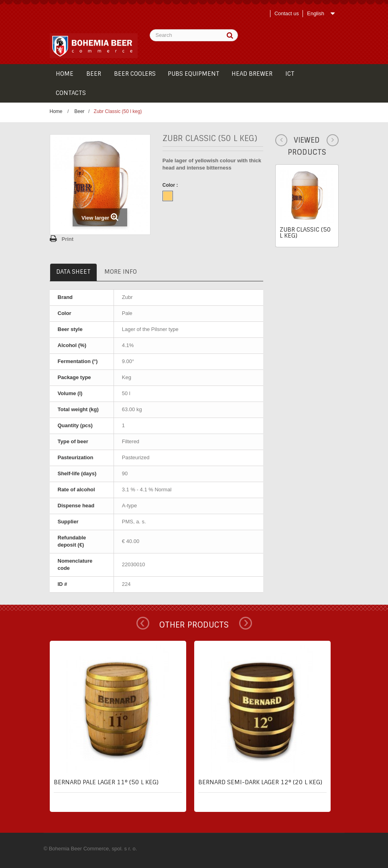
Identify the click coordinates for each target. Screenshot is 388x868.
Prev (143, 623)
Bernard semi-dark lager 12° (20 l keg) (260, 782)
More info (121, 272)
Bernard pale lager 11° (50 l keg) (106, 782)
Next (246, 623)
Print (68, 239)
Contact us (286, 13)
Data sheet (73, 272)
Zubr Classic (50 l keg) (305, 233)
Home (56, 111)
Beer (79, 111)
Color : (171, 185)
